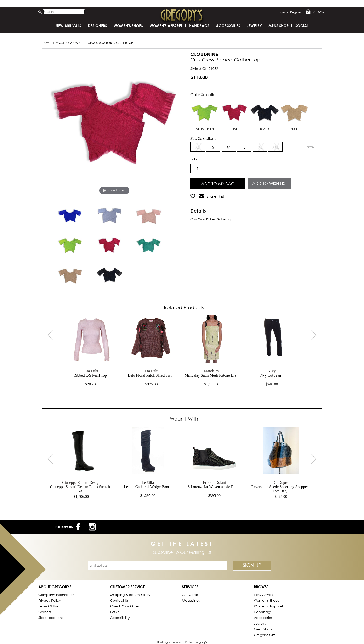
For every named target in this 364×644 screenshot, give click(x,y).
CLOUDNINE (204, 54)
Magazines (191, 600)
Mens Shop (279, 26)
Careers (45, 612)
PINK (235, 115)
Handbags (199, 26)
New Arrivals (68, 26)
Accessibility (120, 618)
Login (283, 12)
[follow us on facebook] (79, 527)
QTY (194, 159)
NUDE (295, 115)
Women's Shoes (128, 26)
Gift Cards (190, 595)
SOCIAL (302, 26)
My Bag (315, 12)
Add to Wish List (270, 183)
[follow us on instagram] (93, 527)
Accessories (228, 26)
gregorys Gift (264, 635)
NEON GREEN (205, 115)
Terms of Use (48, 606)
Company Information (57, 595)
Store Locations (51, 618)
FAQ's (115, 612)
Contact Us (119, 600)
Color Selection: (205, 95)
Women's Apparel (69, 43)
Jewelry (254, 26)
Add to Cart (218, 183)
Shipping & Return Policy (130, 595)
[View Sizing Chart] (311, 147)
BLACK (265, 115)
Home (47, 43)
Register (296, 12)
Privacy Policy (50, 600)
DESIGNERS (97, 26)
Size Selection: (203, 138)
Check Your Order (125, 606)
